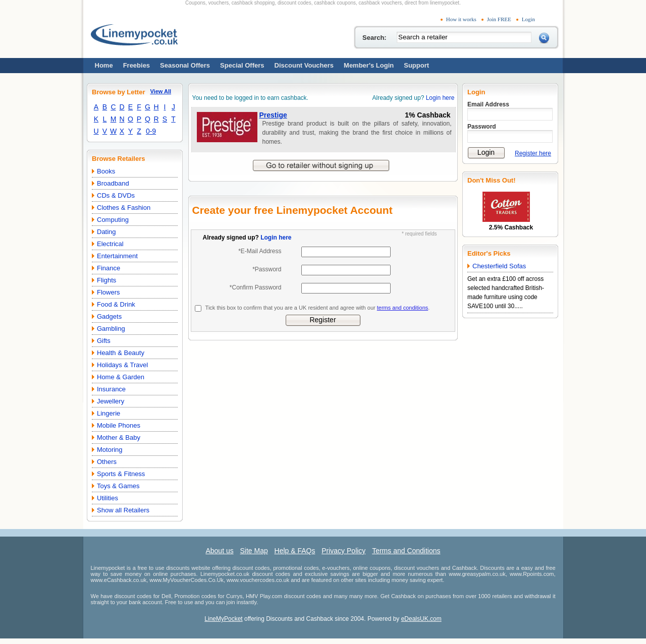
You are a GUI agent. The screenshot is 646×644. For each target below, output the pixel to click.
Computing (113, 220)
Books (106, 171)
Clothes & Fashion (124, 208)
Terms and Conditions (406, 551)
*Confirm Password (256, 287)
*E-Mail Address (260, 251)
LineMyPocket (223, 619)
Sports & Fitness (121, 474)
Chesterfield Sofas (499, 266)
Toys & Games (118, 486)
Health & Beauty (121, 353)
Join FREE (499, 19)
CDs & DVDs (116, 195)
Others (107, 462)
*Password (267, 269)
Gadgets (109, 316)
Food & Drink (116, 304)
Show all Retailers (123, 510)
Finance (109, 268)
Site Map (254, 551)
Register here (533, 153)
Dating (106, 232)
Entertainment (117, 256)
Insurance (111, 389)
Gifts (104, 341)
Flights (106, 280)
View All (160, 91)
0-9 (151, 131)
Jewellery (111, 401)
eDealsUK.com (421, 619)
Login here (440, 98)
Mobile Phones (119, 425)
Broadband (113, 183)
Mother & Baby (119, 437)
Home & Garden (121, 377)
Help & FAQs (295, 551)
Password (482, 127)
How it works (461, 19)
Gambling (111, 329)
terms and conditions (403, 308)
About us (219, 551)
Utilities (107, 498)
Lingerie (109, 413)
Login (528, 19)
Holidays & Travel (122, 365)
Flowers (109, 292)
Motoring (110, 450)
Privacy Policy (343, 551)
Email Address (488, 104)
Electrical (110, 244)
